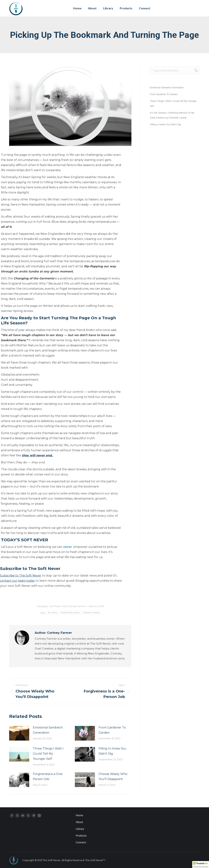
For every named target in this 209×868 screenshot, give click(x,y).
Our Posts (55, 606)
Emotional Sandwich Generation (48, 730)
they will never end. (38, 455)
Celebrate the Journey (70, 613)
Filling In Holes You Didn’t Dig (112, 751)
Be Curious (53, 613)
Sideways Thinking (91, 613)
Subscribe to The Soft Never (21, 576)
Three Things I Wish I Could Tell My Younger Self (48, 754)
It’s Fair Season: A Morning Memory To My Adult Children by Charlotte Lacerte (172, 115)
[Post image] (19, 733)
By (74, 606)
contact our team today (17, 581)
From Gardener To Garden (112, 730)
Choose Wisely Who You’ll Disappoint (113, 776)
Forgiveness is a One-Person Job (48, 776)
